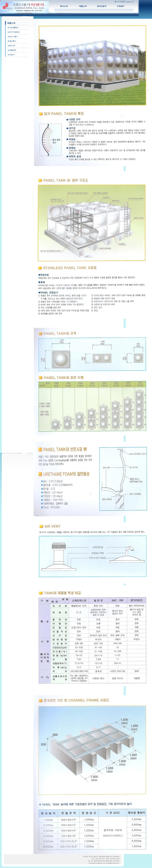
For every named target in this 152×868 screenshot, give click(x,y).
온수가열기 (14, 37)
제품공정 (13, 50)
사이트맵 (121, 2)
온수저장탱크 (15, 32)
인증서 (12, 55)
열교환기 (13, 41)
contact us (129, 2)
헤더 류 (12, 46)
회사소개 (64, 6)
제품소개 (83, 6)
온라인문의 (102, 6)
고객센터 (120, 6)
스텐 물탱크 (14, 28)
